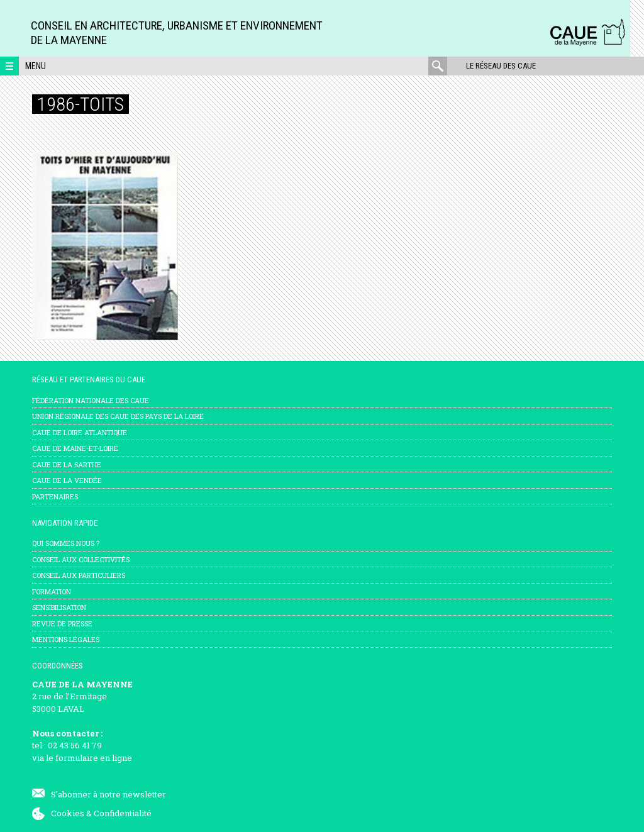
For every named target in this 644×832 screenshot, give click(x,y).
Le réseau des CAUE (501, 66)
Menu (36, 66)
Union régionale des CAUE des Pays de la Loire (118, 416)
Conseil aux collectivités (81, 559)
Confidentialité (123, 813)
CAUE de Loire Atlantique (80, 432)
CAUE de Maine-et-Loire (75, 448)
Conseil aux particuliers (79, 575)
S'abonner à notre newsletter (108, 794)
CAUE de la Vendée (67, 480)
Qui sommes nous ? (66, 543)
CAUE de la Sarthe (67, 464)
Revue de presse (62, 624)
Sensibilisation (59, 607)
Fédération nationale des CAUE (91, 400)
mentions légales (66, 639)
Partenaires (55, 496)
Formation (52, 591)
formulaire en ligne (94, 758)
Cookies (68, 813)
